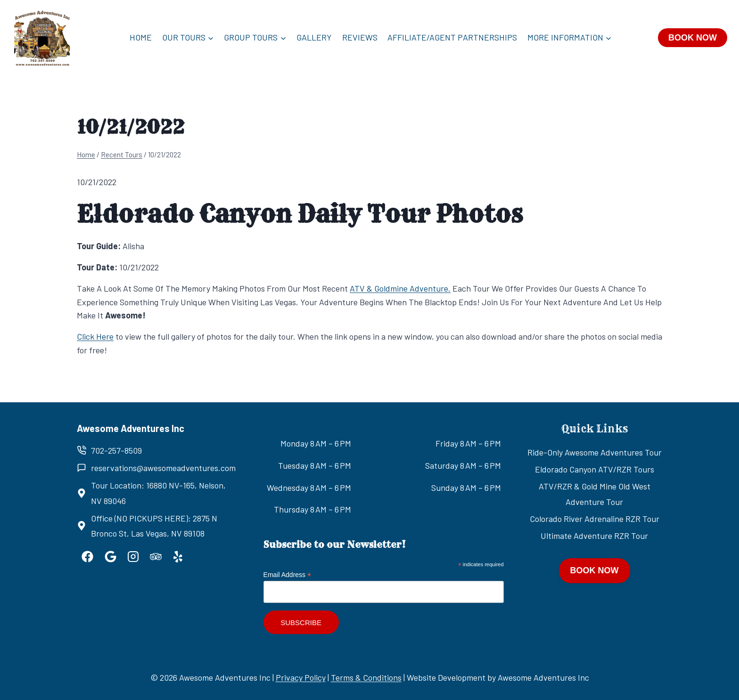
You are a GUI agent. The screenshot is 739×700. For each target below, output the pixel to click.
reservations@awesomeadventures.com (163, 468)
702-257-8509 (116, 450)
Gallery (314, 37)
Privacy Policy (301, 677)
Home (141, 37)
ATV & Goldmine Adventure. (400, 288)
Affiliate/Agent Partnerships (452, 37)
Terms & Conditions (366, 677)
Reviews (360, 37)
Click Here (95, 336)
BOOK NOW (693, 38)
